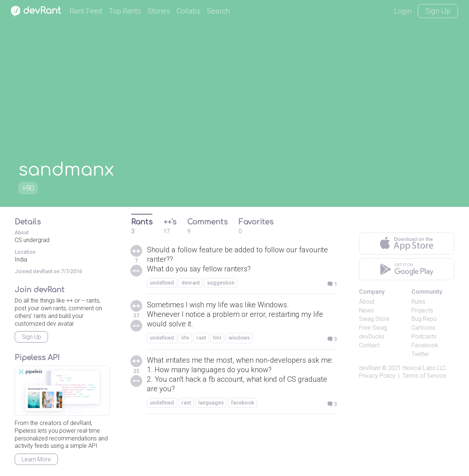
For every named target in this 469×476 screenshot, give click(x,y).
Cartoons (423, 328)
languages (211, 403)
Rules (418, 302)
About (367, 302)
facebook (243, 403)
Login (403, 11)
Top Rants (125, 11)
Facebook (425, 345)
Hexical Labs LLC (424, 368)
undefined (162, 283)
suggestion (221, 283)
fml (217, 338)
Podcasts (424, 336)
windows (239, 338)
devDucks (372, 336)
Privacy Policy (377, 376)
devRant (370, 368)
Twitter (420, 354)
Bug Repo (424, 319)
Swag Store (374, 319)
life (185, 338)
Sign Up (438, 11)
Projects (422, 310)
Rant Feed (86, 11)
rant (201, 338)
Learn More (36, 459)
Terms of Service (424, 376)
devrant (191, 283)
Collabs (189, 11)
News (366, 310)
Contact (369, 345)
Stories (159, 11)
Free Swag (373, 328)
